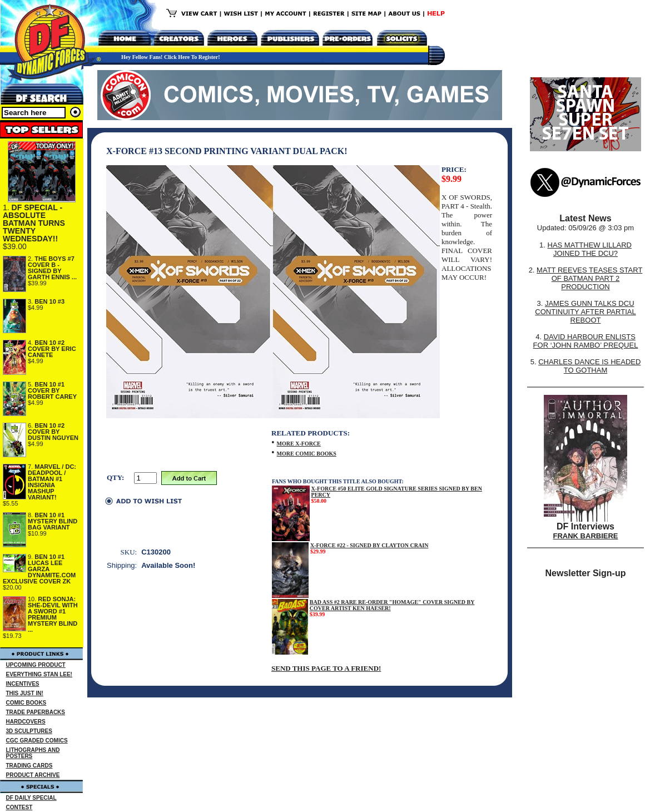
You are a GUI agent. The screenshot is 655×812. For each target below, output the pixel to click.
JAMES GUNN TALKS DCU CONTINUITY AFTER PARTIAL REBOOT (585, 312)
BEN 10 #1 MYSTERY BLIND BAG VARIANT (53, 521)
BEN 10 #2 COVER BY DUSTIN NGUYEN (53, 432)
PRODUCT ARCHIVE (33, 775)
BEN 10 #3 (49, 301)
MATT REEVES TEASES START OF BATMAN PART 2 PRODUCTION (589, 278)
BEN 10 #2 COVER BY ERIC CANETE (52, 349)
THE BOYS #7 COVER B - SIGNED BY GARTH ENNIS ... (52, 268)
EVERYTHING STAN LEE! (39, 674)
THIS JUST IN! (25, 693)
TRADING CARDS (29, 766)
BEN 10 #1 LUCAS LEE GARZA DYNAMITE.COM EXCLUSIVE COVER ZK (39, 569)
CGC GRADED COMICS (37, 741)
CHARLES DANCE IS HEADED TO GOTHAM (589, 366)
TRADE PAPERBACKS (36, 712)
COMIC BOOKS (26, 703)
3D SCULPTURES (29, 731)
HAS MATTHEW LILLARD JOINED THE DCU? (590, 249)
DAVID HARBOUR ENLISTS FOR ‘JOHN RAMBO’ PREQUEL (586, 341)
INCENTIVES (23, 684)
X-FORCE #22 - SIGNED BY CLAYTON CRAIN (369, 545)
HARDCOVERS (26, 722)
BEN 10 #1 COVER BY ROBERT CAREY (52, 390)
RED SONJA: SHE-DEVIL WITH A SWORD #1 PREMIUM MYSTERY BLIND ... (53, 614)
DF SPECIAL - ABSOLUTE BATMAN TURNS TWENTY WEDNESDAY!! (34, 223)
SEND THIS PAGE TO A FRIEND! (326, 668)
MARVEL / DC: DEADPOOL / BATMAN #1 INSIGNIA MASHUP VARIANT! (52, 482)
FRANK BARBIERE (586, 536)
